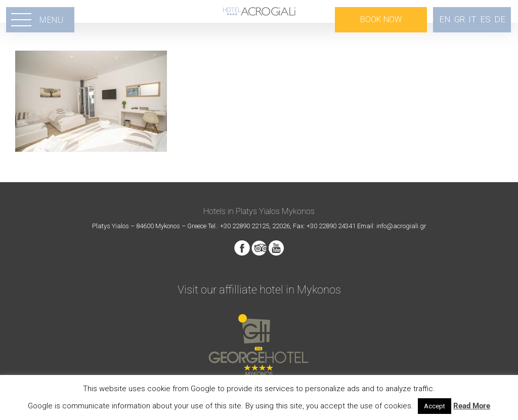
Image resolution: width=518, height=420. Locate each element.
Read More (472, 406)
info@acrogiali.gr (401, 226)
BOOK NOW (381, 19)
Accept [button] (435, 406)
